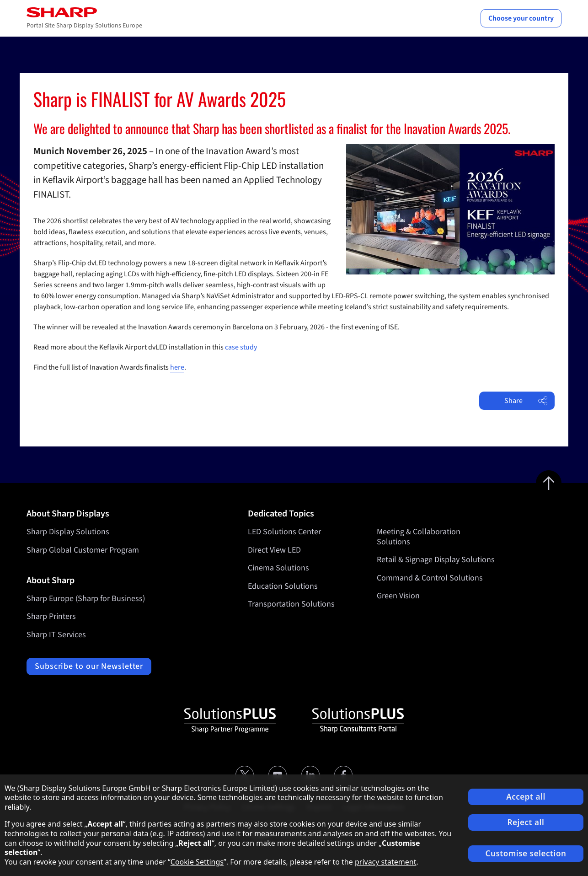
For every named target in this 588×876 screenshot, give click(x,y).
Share (526, 401)
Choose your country (521, 18)
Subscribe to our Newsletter (89, 666)
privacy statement (386, 862)
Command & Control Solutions (430, 578)
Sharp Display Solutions (68, 532)
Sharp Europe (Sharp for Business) (86, 599)
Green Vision (398, 596)
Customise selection (526, 853)
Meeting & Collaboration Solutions (419, 537)
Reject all (526, 822)
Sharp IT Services (56, 635)
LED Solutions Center (284, 532)
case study (241, 347)
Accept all (526, 797)
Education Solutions (283, 586)
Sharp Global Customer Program (83, 550)
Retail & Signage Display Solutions (436, 560)
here (177, 367)
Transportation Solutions (291, 605)
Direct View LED (274, 550)
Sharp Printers (51, 616)
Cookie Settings (197, 862)
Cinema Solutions (278, 568)
